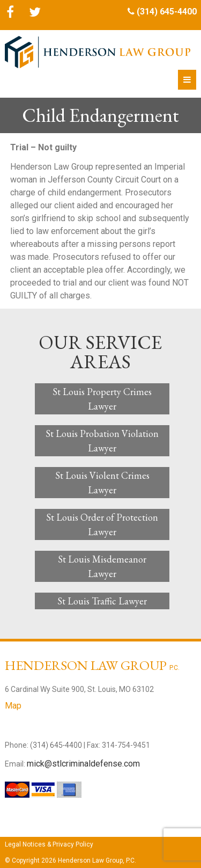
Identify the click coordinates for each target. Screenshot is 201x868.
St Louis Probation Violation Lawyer (102, 441)
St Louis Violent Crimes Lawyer (102, 483)
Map (13, 706)
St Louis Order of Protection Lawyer (102, 524)
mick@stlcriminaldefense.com (83, 764)
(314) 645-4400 (167, 12)
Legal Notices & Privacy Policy (49, 844)
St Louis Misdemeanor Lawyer (102, 566)
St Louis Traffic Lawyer (102, 601)
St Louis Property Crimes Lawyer (102, 399)
